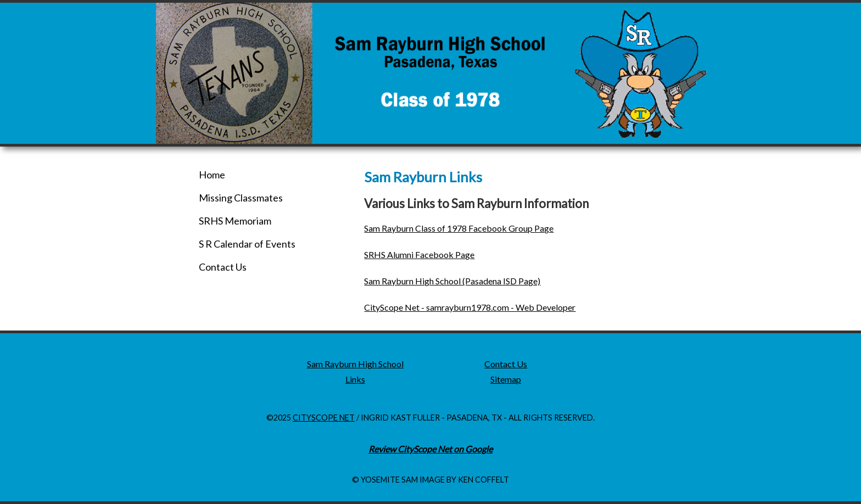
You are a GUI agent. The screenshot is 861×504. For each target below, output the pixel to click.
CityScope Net (324, 418)
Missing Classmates (241, 198)
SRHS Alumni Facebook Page (419, 254)
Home (212, 175)
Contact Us (223, 267)
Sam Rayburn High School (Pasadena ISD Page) (452, 281)
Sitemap (506, 379)
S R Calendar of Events (247, 244)
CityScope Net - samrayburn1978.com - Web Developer (470, 307)
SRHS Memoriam (235, 221)
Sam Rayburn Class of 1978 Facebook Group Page (459, 228)
